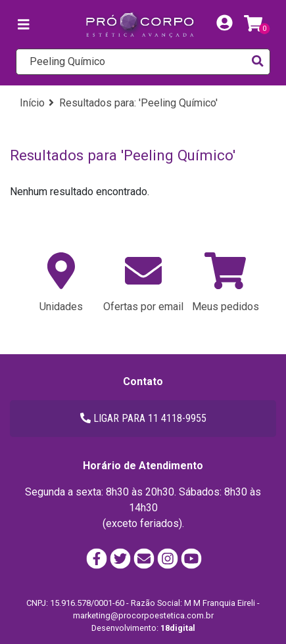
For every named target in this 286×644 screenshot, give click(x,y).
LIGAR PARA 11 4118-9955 (143, 418)
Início (32, 103)
